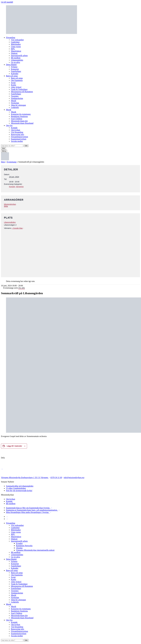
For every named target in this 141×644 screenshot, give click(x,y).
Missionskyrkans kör (19, 121)
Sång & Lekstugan (18, 105)
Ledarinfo (15, 107)
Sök (26, 146)
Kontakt (14, 128)
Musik (14, 101)
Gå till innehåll (7, 2)
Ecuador (19, 543)
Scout (13, 83)
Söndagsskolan (17, 98)
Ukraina (19, 548)
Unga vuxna (16, 47)
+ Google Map (17, 228)
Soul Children (17, 119)
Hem (3, 162)
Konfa (13, 85)
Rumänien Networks (24, 546)
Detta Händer (11, 65)
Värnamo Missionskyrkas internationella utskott (35, 550)
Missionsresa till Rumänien (22, 92)
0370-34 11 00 (56, 477)
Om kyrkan (15, 130)
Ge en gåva (15, 62)
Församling (11, 38)
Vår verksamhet (17, 40)
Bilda (6, 206)
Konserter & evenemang (21, 114)
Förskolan (15, 103)
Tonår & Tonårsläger (19, 89)
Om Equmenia (17, 80)
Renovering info (17, 134)
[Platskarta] (70, 252)
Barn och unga (12, 76)
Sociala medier (17, 141)
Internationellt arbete (19, 56)
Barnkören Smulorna (19, 116)
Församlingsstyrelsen (19, 137)
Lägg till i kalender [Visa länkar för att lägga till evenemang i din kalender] (14, 446)
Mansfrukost (16, 51)
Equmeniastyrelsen (19, 139)
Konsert (12, 187)
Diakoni (14, 53)
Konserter (15, 69)
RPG (13, 49)
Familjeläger (16, 71)
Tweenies (15, 96)
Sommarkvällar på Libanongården (20, 486)
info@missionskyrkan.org (74, 477)
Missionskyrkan (10, 204)
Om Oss (9, 125)
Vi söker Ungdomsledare (16, 488)
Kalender (15, 74)
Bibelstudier (16, 44)
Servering (20, 187)
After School (16, 87)
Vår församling (17, 132)
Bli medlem (16, 58)
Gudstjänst (15, 42)
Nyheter (14, 67)
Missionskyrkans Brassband (22, 123)
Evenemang (12, 162)
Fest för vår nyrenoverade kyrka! (19, 491)
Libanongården (17, 60)
